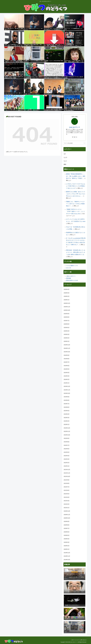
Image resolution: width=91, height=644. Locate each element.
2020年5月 (67, 535)
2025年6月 (67, 324)
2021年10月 (67, 476)
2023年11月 (67, 390)
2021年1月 (67, 508)
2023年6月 (67, 407)
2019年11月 (67, 556)
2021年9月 (67, 480)
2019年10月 (67, 560)
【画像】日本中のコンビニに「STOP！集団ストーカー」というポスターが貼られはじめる (75, 211)
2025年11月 (67, 307)
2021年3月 (67, 501)
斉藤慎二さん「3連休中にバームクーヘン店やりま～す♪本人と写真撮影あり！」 (75, 204)
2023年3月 (67, 418)
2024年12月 (67, 345)
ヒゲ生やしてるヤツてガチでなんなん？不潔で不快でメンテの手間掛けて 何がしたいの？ (76, 186)
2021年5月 (67, 494)
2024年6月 (67, 366)
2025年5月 (67, 328)
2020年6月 (67, 532)
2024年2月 (67, 379)
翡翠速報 (68, 278)
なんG (65, 157)
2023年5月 (67, 411)
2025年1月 (67, 341)
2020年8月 (67, 525)
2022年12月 (67, 428)
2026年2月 (67, 296)
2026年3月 (67, 293)
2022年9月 (67, 438)
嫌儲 (65, 164)
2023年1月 (67, 424)
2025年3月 (67, 334)
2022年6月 (67, 449)
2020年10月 (67, 518)
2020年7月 (67, 528)
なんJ (65, 161)
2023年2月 (67, 421)
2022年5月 (67, 452)
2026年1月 (67, 300)
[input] (75, 143)
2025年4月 (67, 331)
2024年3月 (67, 376)
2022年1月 (67, 466)
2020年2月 (67, 546)
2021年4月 (67, 497)
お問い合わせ (83, 640)
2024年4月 (67, 373)
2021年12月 (67, 470)
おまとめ (68, 268)
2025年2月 (67, 338)
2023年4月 (67, 414)
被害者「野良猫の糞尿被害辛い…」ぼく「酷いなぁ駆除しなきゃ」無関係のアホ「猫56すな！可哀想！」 (76, 176)
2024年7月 (67, 362)
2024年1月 (67, 383)
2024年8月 (67, 359)
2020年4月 (67, 539)
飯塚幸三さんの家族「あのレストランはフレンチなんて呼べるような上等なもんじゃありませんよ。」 (76, 194)
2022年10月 (67, 435)
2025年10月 (67, 310)
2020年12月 (67, 511)
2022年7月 (67, 445)
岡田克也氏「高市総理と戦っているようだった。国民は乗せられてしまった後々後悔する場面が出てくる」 (76, 252)
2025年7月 (67, 321)
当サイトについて (75, 640)
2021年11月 (67, 473)
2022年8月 (67, 442)
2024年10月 (67, 352)
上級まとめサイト (71, 276)
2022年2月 (67, 463)
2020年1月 (67, 549)
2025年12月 (67, 303)
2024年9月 (67, 355)
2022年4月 (67, 456)
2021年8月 (67, 483)
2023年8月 (67, 400)
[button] (84, 143)
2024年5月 (67, 369)
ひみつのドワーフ (75, 127)
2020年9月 (67, 521)
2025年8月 (67, 317)
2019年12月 (67, 553)
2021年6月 (67, 490)
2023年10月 (67, 393)
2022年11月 (67, 431)
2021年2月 (67, 504)
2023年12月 (67, 386)
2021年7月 (67, 487)
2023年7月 (67, 404)
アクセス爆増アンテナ (72, 266)
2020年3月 (67, 542)
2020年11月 (67, 515)
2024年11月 (67, 348)
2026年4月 (67, 289)
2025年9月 (67, 314)
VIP (65, 154)
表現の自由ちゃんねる (72, 280)
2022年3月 (67, 459)
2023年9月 (67, 397)
